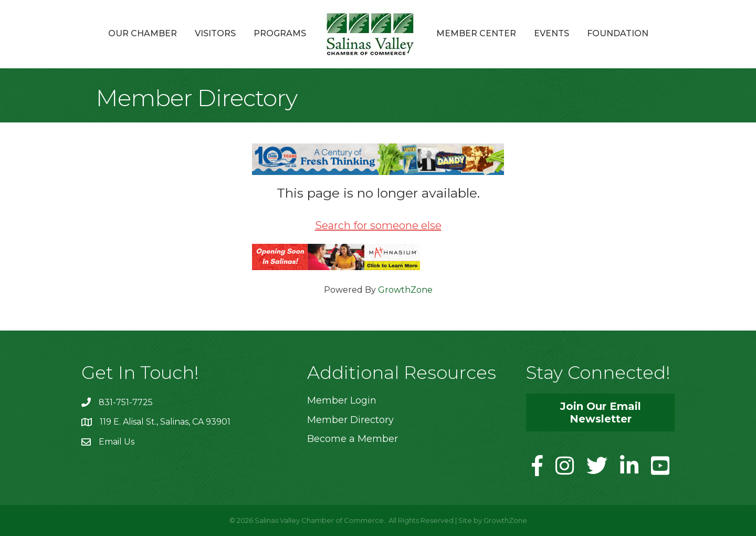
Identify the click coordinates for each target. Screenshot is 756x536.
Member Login (342, 400)
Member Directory (350, 420)
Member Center (476, 33)
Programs (280, 33)
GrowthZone (405, 290)
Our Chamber (143, 33)
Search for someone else (378, 225)
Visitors (215, 33)
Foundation (618, 33)
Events (552, 33)
